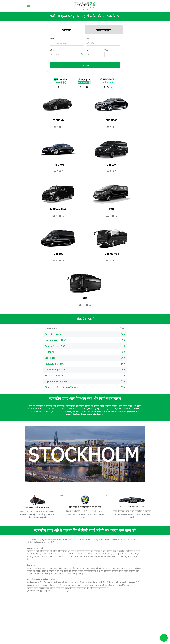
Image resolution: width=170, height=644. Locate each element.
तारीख (52, 50)
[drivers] (38, 500)
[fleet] (132, 500)
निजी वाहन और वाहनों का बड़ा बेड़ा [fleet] (132, 507)
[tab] (66, 30)
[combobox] (67, 43)
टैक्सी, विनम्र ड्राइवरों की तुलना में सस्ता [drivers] (38, 508)
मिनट (106, 50)
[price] (85, 500)
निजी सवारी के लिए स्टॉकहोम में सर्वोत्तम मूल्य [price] (85, 507)
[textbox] (67, 43)
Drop (88, 39)
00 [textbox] (106, 54)
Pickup (52, 39)
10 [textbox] (88, 54)
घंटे (87, 50)
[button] (164, 638)
